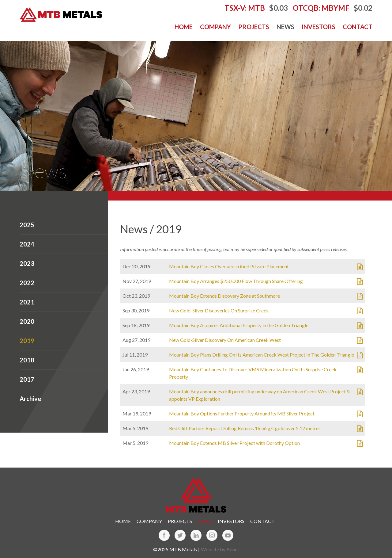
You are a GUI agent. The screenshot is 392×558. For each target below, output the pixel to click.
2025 (27, 225)
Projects (254, 27)
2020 (27, 321)
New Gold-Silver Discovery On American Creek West (225, 340)
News (285, 27)
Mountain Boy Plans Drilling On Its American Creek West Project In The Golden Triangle (262, 355)
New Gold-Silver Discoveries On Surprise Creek (219, 310)
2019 (27, 341)
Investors (318, 27)
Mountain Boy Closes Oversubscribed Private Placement (229, 266)
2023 (27, 263)
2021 (27, 302)
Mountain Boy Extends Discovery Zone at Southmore (224, 296)
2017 (27, 379)
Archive (30, 399)
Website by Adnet (220, 549)
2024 (27, 244)
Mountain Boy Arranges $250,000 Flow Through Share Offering (236, 281)
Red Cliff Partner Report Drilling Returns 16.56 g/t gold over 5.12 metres (245, 428)
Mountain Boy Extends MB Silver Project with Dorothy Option (234, 443)
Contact (358, 27)
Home (184, 27)
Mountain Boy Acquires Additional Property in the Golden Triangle (239, 325)
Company (215, 27)
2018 (27, 360)
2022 (27, 283)
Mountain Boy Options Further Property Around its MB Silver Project (242, 413)
